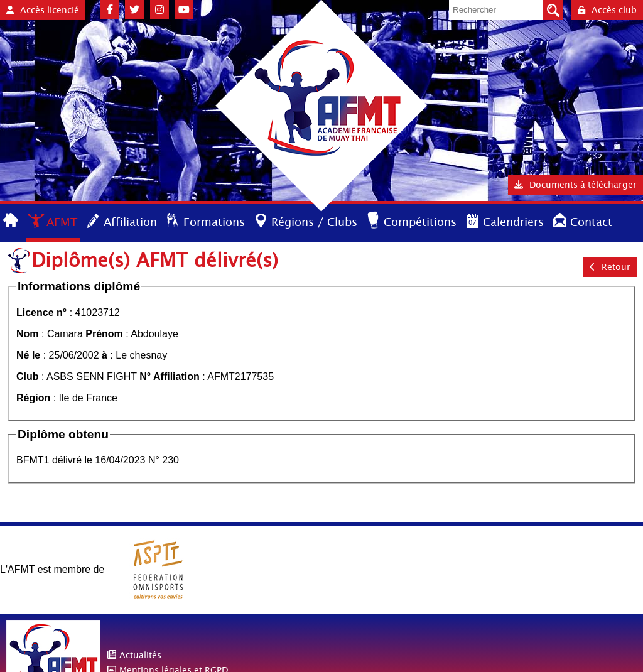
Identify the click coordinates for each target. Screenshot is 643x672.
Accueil (12, 221)
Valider (553, 10)
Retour (610, 267)
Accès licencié (43, 10)
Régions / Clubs (314, 222)
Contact (591, 222)
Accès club (607, 10)
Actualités (140, 655)
